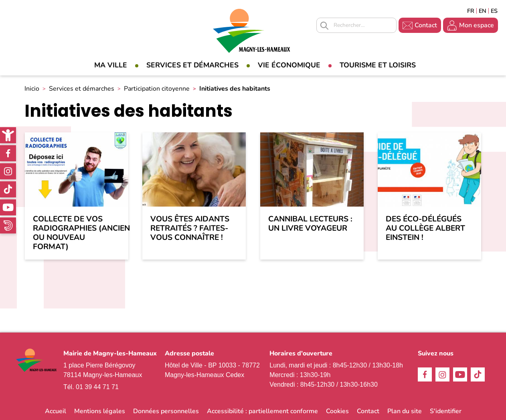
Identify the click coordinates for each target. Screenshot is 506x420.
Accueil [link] (56, 411)
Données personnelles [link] (166, 411)
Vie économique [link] (289, 65)
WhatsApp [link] (8, 225)
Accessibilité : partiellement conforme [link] (262, 411)
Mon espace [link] (477, 25)
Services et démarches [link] (192, 65)
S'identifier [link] (446, 411)
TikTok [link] (8, 189)
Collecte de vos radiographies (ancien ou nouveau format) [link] (77, 233)
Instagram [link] (8, 171)
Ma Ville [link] (111, 65)
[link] (8, 135)
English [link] (483, 11)
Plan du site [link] (405, 411)
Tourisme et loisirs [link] (378, 65)
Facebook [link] (8, 153)
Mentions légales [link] (100, 411)
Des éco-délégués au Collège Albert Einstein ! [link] (425, 228)
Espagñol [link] (494, 11)
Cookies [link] (337, 411)
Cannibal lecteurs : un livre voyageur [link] (310, 224)
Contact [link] (426, 25)
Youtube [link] (8, 207)
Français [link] (471, 11)
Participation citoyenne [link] (157, 89)
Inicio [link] (32, 89)
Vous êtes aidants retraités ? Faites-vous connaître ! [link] (190, 228)
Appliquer (324, 26)
